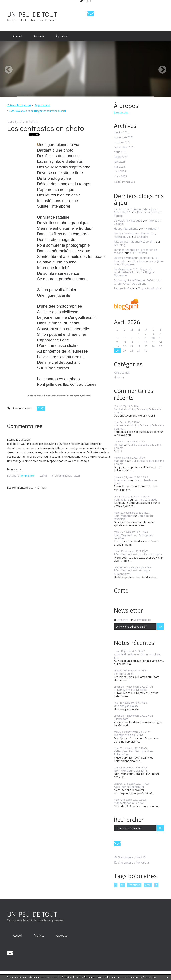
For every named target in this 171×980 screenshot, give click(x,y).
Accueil (17, 36)
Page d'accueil (42, 105)
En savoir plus (149, 977)
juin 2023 (120, 162)
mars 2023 (120, 176)
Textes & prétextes (150, 288)
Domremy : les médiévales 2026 (133, 280)
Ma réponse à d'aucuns (129, 735)
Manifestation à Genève (129, 803)
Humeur (119, 378)
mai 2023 (119, 167)
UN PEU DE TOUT (32, 14)
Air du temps (122, 373)
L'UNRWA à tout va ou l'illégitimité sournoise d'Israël (37, 111)
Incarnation (151, 229)
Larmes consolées (146, 500)
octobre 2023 (122, 142)
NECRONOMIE (139, 253)
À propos (62, 36)
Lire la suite (121, 112)
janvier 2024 (121, 133)
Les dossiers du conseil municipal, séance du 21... (135, 235)
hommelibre (27, 476)
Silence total (121, 719)
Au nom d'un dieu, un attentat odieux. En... (137, 656)
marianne (120, 425)
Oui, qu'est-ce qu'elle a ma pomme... (137, 411)
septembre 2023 (124, 147)
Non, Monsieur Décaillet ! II (131, 771)
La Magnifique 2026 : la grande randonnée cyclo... (133, 271)
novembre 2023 (124, 137)
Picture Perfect (123, 288)
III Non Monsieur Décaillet (130, 690)
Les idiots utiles (124, 674)
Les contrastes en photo (46, 128)
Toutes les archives (124, 182)
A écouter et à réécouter (129, 787)
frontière (134, 885)
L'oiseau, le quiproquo (19, 105)
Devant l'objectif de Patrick (138, 214)
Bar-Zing (119, 245)
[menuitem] (17, 36)
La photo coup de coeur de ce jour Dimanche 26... (135, 211)
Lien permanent (19, 408)
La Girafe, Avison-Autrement (138, 282)
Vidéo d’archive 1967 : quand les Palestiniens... (134, 753)
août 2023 (120, 152)
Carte (121, 590)
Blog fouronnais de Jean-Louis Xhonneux (139, 263)
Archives (39, 36)
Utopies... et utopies (150, 554)
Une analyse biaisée (126, 706)
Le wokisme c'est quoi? (128, 221)
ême (148, 885)
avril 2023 (120, 171)
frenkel (118, 409)
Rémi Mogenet (123, 516)
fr (122, 885)
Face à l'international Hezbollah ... (135, 242)
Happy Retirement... (126, 229)
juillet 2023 (121, 157)
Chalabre (143, 237)
